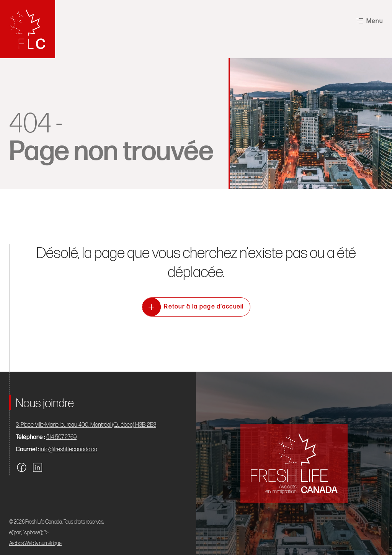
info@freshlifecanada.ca (69, 450)
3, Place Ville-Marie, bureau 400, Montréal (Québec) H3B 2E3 (86, 425)
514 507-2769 (61, 437)
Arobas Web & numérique (35, 543)
